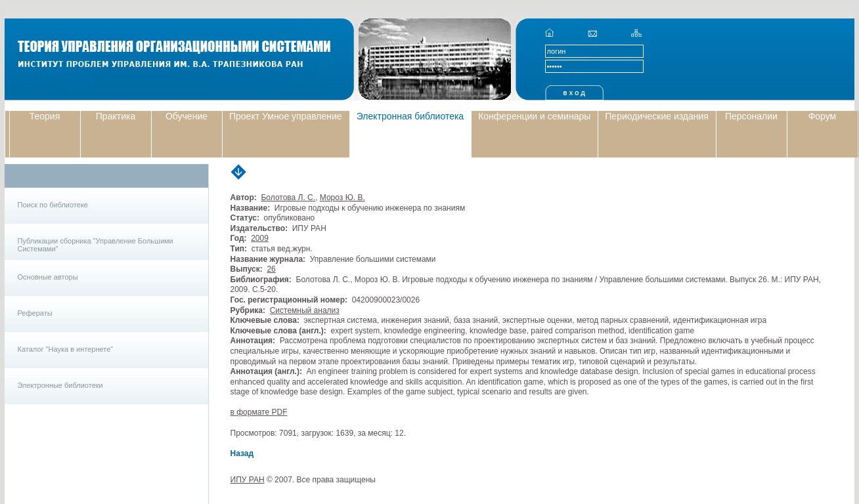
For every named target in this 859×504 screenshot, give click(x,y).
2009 (260, 238)
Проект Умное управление (286, 116)
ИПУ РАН (248, 480)
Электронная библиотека (410, 116)
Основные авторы (48, 277)
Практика (116, 116)
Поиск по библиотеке (53, 205)
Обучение (187, 116)
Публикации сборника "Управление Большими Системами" (96, 245)
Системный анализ (305, 310)
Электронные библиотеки (60, 385)
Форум (823, 116)
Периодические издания (657, 116)
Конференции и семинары (534, 116)
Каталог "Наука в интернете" (66, 349)
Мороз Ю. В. (342, 198)
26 (271, 269)
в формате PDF (259, 412)
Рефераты (35, 313)
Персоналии (751, 116)
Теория (45, 116)
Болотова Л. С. (288, 198)
